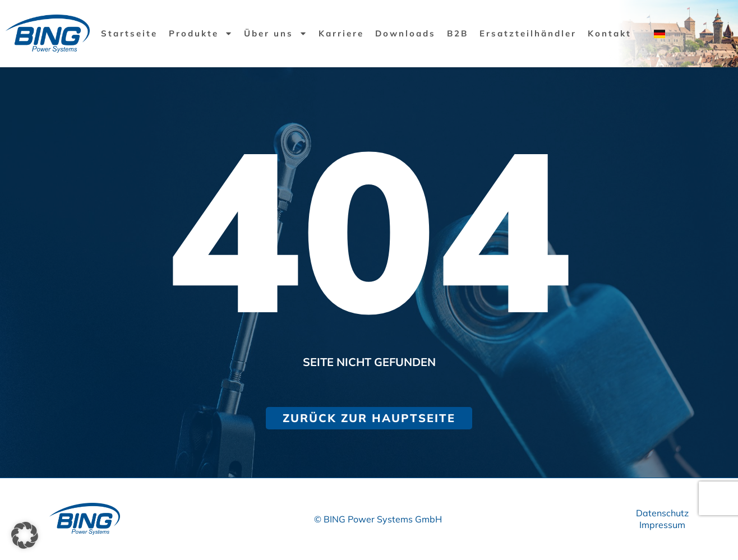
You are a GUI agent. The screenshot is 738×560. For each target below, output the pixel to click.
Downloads (405, 33)
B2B (458, 33)
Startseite (129, 33)
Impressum (662, 525)
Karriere (341, 33)
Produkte (201, 33)
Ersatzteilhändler (528, 33)
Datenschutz (662, 513)
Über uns (276, 33)
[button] (25, 535)
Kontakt (610, 33)
